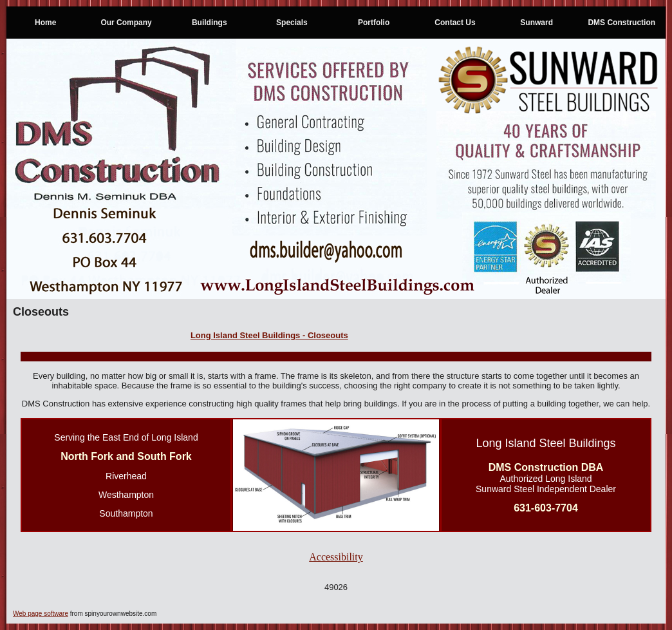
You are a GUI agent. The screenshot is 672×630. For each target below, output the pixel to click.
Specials (292, 23)
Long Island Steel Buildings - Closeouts (269, 335)
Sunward (537, 23)
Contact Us (455, 23)
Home (45, 23)
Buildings (210, 23)
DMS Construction (621, 23)
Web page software (41, 614)
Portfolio (374, 23)
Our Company (126, 23)
